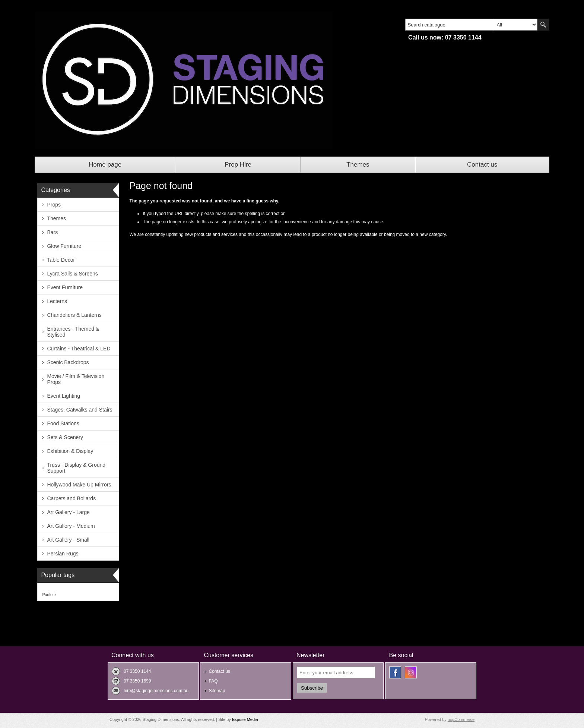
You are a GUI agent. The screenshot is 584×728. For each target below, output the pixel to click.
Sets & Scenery (65, 437)
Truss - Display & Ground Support (76, 468)
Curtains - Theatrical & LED (79, 349)
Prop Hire (238, 165)
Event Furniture (65, 287)
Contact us (482, 165)
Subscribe (312, 688)
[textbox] (449, 25)
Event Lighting (64, 396)
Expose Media (245, 719)
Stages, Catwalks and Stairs (80, 410)
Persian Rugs (63, 554)
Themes (358, 165)
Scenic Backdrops (68, 362)
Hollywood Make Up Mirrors (79, 485)
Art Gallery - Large (68, 512)
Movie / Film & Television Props (76, 379)
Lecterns (57, 301)
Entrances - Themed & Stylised (73, 332)
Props (54, 205)
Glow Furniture (64, 246)
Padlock (49, 595)
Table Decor (61, 260)
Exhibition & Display (70, 451)
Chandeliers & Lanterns (74, 315)
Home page (105, 165)
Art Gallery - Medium (71, 526)
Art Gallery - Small (68, 540)
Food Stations (63, 423)
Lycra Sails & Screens (72, 274)
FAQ (213, 681)
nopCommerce (461, 719)
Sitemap (217, 691)
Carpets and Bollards (71, 498)
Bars (52, 232)
